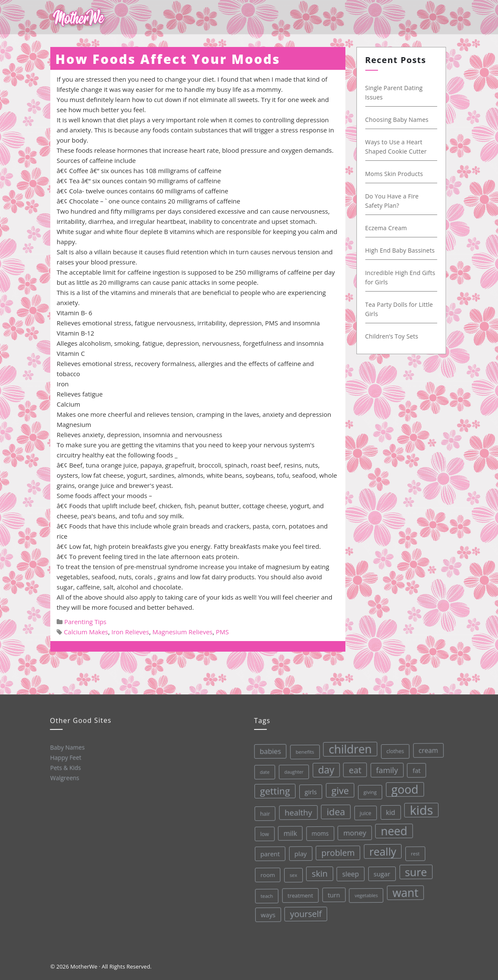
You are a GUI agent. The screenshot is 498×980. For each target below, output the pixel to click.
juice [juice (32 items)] (364, 811)
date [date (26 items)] (263, 772)
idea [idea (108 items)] (334, 811)
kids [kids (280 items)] (420, 808)
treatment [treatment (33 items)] (300, 895)
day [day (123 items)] (324, 769)
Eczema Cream (388, 228)
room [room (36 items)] (267, 875)
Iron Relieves (130, 632)
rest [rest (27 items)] (414, 851)
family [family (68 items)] (385, 768)
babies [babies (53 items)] (268, 751)
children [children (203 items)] (348, 748)
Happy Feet (65, 757)
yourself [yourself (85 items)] (306, 913)
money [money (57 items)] (354, 831)
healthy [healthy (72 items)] (297, 812)
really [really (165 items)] (382, 849)
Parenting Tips (85, 622)
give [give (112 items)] (338, 789)
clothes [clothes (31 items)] (393, 749)
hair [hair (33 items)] (264, 813)
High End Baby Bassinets (402, 250)
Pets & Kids (65, 767)
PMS (223, 632)
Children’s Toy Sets (394, 336)
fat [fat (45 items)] (415, 768)
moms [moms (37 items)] (319, 832)
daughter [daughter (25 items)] (292, 772)
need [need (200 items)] (393, 829)
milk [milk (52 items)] (289, 833)
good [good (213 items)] (403, 787)
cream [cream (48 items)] (426, 748)
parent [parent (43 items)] (269, 854)
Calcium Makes (86, 632)
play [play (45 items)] (300, 853)
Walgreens (64, 777)
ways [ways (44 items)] (268, 915)
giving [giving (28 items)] (368, 790)
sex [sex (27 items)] (293, 874)
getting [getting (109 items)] (273, 790)
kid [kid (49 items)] (389, 810)
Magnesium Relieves (182, 632)
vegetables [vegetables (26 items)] (366, 894)
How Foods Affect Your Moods (168, 59)
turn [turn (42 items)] (333, 894)
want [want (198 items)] (405, 891)
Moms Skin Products (396, 174)
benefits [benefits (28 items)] (303, 751)
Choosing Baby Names (399, 120)
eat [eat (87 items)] (353, 769)
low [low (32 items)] (263, 834)
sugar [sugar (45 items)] (381, 872)
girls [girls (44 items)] (309, 791)
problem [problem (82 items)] (337, 852)
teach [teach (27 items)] (266, 896)
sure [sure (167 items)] (415, 870)
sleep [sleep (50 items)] (350, 873)
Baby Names (67, 747)
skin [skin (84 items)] (319, 873)
